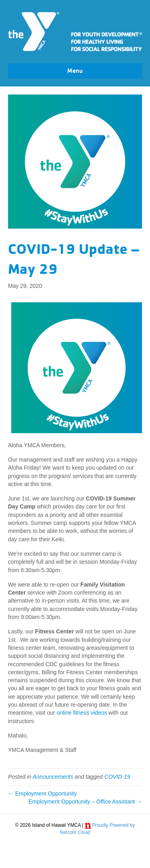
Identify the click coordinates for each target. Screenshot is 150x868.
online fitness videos (82, 713)
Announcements (53, 777)
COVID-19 (117, 777)
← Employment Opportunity (42, 794)
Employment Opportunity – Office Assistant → (85, 802)
